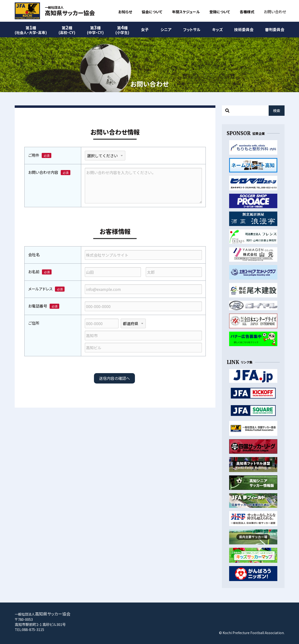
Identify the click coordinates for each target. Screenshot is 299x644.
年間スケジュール (186, 12)
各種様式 (247, 12)
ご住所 (34, 323)
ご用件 (34, 155)
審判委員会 (275, 29)
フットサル (192, 29)
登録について (220, 12)
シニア (166, 29)
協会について (152, 12)
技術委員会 (244, 29)
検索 (277, 111)
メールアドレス (40, 289)
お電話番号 (38, 306)
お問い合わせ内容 (43, 172)
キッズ (217, 29)
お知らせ (125, 12)
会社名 (34, 254)
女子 (145, 29)
